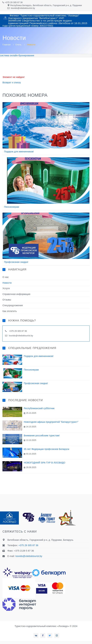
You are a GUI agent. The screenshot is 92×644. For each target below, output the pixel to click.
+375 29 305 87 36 (14, 2)
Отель (18, 45)
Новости (7, 283)
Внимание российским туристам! (42, 435)
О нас (6, 277)
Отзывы (7, 300)
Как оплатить (10, 311)
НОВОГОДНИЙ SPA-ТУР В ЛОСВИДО (45, 463)
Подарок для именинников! (19, 152)
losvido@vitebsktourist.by (23, 8)
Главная (6, 45)
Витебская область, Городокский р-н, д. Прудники (57, 5)
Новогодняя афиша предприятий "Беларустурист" (51, 422)
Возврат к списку (12, 82)
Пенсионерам (12, 207)
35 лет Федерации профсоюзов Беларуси (46, 449)
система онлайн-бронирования (17, 55)
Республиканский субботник (39, 408)
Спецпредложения (13, 305)
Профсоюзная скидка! (16, 262)
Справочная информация (16, 294)
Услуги (6, 288)
